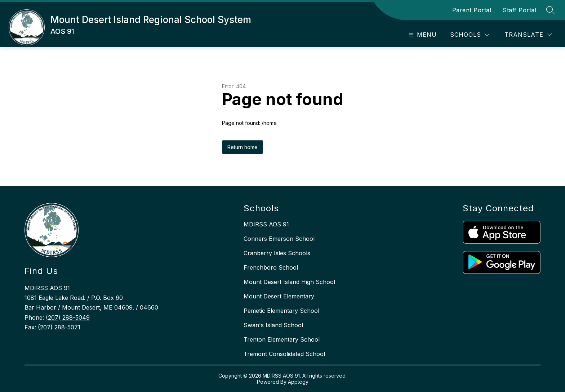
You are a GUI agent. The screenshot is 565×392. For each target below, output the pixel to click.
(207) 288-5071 (59, 327)
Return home (243, 147)
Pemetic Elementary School (281, 311)
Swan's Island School (273, 325)
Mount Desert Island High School (289, 282)
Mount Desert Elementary (279, 296)
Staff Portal (519, 10)
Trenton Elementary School (282, 339)
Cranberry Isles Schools (277, 253)
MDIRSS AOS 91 (266, 224)
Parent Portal (472, 10)
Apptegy (298, 382)
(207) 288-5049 (68, 317)
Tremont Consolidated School (284, 354)
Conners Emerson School (279, 239)
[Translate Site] (528, 35)
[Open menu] (422, 35)
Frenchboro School (271, 267)
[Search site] (551, 10)
